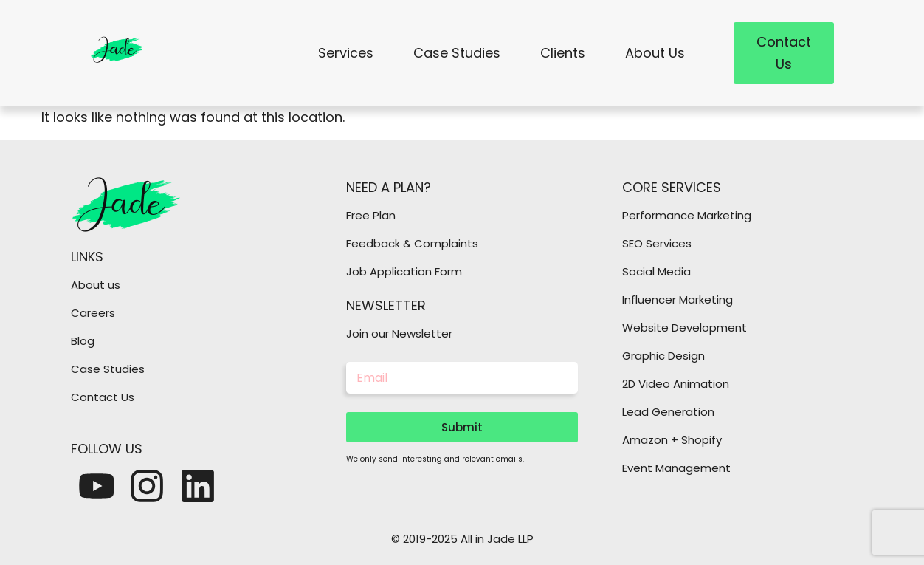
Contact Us (103, 397)
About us (96, 285)
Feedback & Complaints (412, 243)
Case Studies (457, 53)
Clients (563, 53)
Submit (462, 427)
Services (346, 53)
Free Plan (371, 215)
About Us (655, 53)
